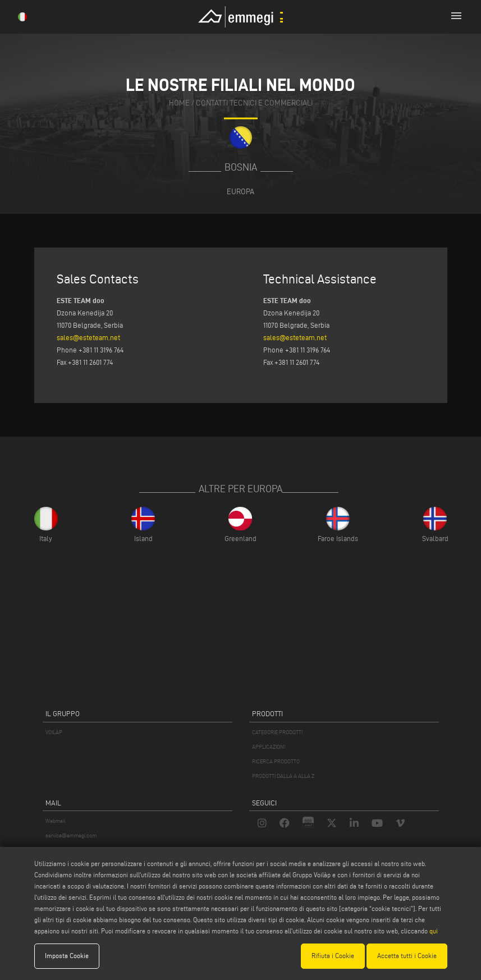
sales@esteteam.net (88, 337)
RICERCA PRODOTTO (276, 761)
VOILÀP (54, 732)
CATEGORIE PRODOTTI (277, 732)
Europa (240, 191)
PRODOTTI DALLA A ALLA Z (283, 776)
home (179, 104)
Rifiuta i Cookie (333, 956)
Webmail (56, 821)
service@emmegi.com (71, 835)
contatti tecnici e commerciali (254, 104)
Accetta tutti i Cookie (407, 956)
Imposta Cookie (67, 956)
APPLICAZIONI (269, 747)
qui (434, 931)
